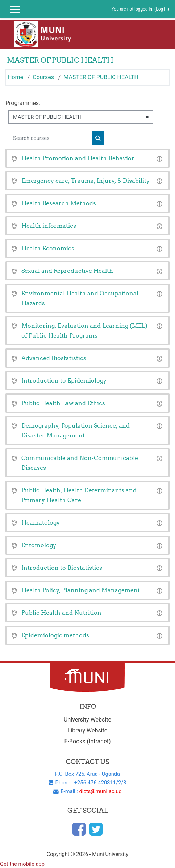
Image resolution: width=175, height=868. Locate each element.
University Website (87, 720)
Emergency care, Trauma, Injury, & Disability (86, 181)
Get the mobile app (22, 864)
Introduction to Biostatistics (62, 568)
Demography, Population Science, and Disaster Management (76, 430)
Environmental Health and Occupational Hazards (80, 298)
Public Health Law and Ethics (63, 403)
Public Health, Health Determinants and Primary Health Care (79, 495)
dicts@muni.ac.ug (100, 791)
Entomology (39, 545)
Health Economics (48, 248)
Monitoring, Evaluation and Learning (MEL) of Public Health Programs (84, 330)
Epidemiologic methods (55, 635)
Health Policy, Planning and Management (81, 590)
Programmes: (23, 103)
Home (15, 77)
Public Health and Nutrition (61, 613)
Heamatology (41, 522)
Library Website (88, 730)
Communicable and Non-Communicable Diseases (80, 463)
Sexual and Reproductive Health (67, 271)
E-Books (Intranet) (88, 741)
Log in (162, 9)
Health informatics (49, 226)
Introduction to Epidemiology (64, 380)
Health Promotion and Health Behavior (78, 158)
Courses (43, 77)
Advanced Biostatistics (54, 358)
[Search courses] (51, 138)
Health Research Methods (59, 203)
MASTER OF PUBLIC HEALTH (101, 77)
